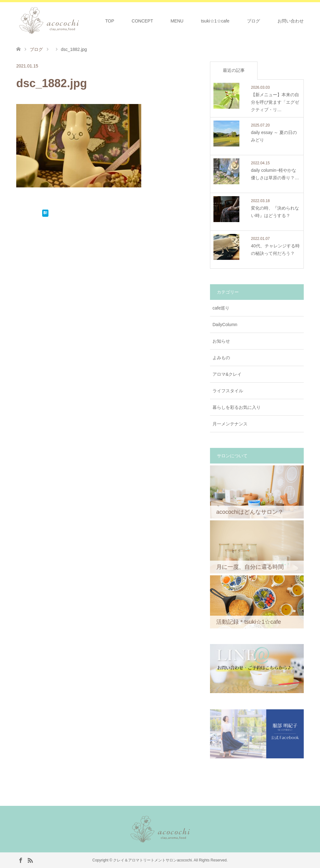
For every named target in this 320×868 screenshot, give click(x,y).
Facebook (21, 860)
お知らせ (221, 341)
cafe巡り (221, 308)
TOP (110, 21)
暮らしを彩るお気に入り (237, 407)
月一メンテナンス (230, 424)
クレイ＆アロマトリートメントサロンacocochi (152, 860)
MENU (177, 21)
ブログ (253, 21)
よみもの (221, 358)
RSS (30, 860)
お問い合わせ (291, 21)
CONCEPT (142, 21)
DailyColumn (225, 325)
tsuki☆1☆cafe (215, 21)
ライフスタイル (228, 391)
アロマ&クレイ (227, 374)
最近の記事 (234, 70)
